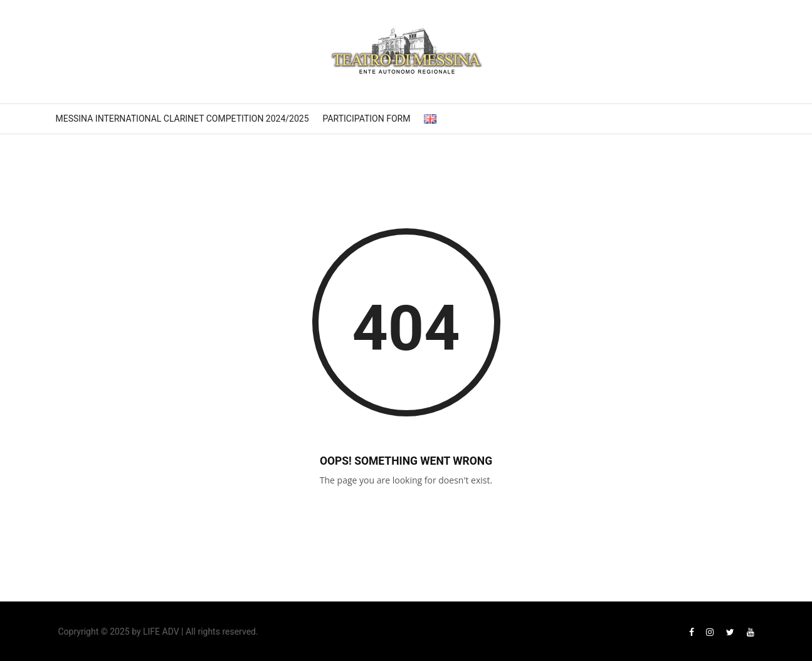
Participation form (367, 119)
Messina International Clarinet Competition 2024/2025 (182, 119)
